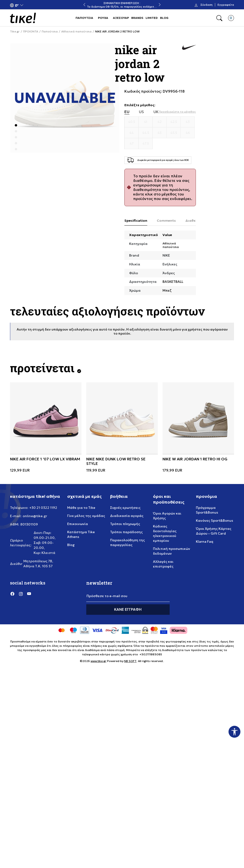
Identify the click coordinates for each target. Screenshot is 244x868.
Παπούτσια (50, 32)
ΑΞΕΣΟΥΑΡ (121, 18)
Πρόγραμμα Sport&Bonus (207, 510)
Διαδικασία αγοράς (127, 516)
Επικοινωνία (78, 524)
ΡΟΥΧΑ (103, 18)
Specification (136, 221)
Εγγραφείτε (226, 5)
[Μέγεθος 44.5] (146, 133)
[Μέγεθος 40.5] (132, 122)
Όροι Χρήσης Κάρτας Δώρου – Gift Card (214, 531)
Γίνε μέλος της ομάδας (86, 516)
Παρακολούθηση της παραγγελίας (127, 542)
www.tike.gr (98, 661)
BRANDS (137, 18)
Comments (166, 221)
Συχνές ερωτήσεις (125, 508)
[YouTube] (29, 594)
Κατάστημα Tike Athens (81, 534)
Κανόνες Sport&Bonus (214, 521)
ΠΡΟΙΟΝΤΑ (31, 32)
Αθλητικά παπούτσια (76, 32)
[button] (17, 5)
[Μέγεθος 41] (146, 122)
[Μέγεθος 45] (160, 133)
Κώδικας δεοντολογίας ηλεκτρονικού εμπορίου (165, 533)
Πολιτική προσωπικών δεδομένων (172, 551)
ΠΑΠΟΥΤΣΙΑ (84, 18)
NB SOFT (130, 661)
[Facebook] (12, 594)
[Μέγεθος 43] (188, 122)
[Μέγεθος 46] (188, 133)
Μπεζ (167, 290)
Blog (71, 545)
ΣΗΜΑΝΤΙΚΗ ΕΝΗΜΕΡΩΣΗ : (122, 3)
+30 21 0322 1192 (43, 508)
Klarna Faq (205, 542)
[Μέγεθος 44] (132, 133)
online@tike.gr (35, 516)
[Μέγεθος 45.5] (174, 133)
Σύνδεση (206, 5)
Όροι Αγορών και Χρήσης (167, 516)
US (141, 112)
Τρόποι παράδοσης (126, 532)
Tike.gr (15, 32)
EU (127, 112)
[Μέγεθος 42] (160, 122)
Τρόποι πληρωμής (125, 524)
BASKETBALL (173, 282)
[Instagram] (21, 594)
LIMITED (152, 18)
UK (156, 112)
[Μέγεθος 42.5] (174, 122)
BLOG (164, 18)
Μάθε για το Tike (81, 508)
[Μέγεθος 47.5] (146, 144)
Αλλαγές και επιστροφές (163, 564)
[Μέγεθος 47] (132, 144)
